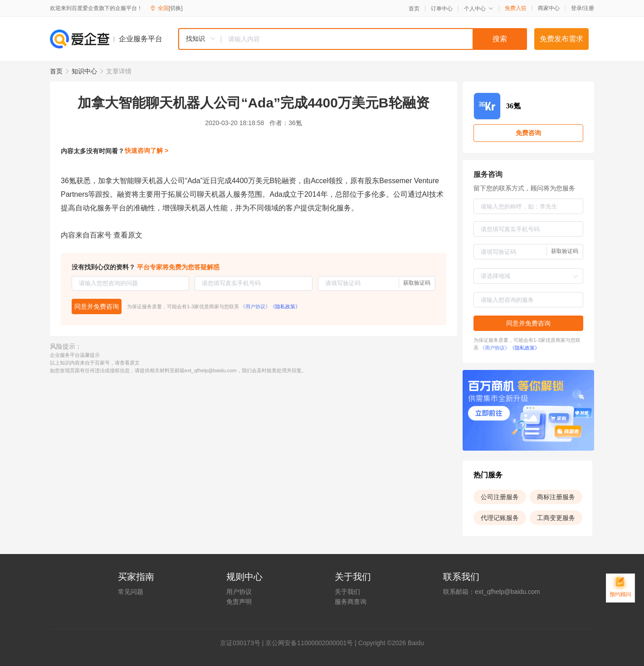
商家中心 (549, 8)
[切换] (176, 8)
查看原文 (128, 235)
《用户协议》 (255, 306)
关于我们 (347, 592)
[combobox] (352, 39)
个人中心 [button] (479, 9)
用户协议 (239, 592)
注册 (589, 8)
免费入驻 (516, 8)
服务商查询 (351, 602)
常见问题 (131, 592)
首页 (414, 9)
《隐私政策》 (285, 306)
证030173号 (243, 643)
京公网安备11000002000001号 (309, 643)
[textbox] (374, 39)
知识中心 (84, 71)
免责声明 (239, 602)
